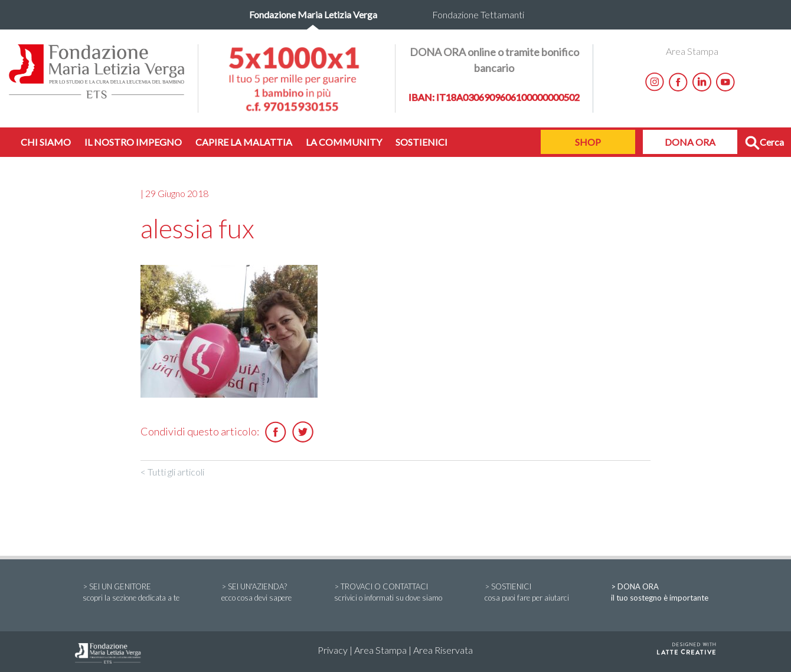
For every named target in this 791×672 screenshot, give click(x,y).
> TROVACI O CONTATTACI (388, 593)
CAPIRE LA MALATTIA (244, 142)
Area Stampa (692, 51)
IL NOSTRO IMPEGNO (133, 142)
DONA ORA (690, 142)
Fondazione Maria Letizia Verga (313, 14)
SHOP (588, 142)
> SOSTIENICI (527, 593)
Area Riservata (443, 650)
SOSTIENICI (421, 142)
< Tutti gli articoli (172, 472)
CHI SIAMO (46, 142)
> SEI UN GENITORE (131, 593)
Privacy (333, 650)
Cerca (764, 143)
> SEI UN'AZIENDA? (256, 593)
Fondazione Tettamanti (478, 14)
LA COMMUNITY (344, 142)
